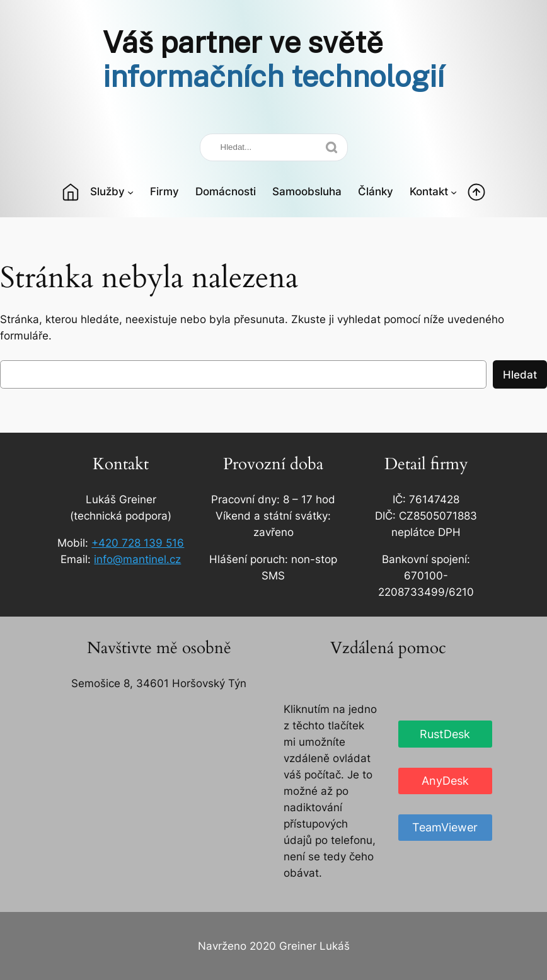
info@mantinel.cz (137, 559)
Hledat (520, 375)
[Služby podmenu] (130, 191)
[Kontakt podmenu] (454, 191)
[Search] (274, 147)
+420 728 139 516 (138, 543)
